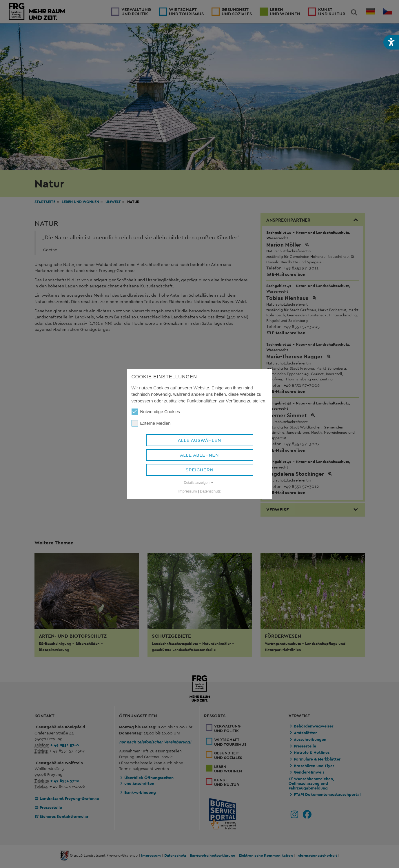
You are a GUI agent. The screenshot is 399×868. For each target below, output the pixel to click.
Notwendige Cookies (156, 412)
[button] (391, 42)
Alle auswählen (199, 440)
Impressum (188, 491)
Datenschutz (210, 491)
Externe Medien (151, 423)
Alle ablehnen (200, 455)
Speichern (199, 470)
